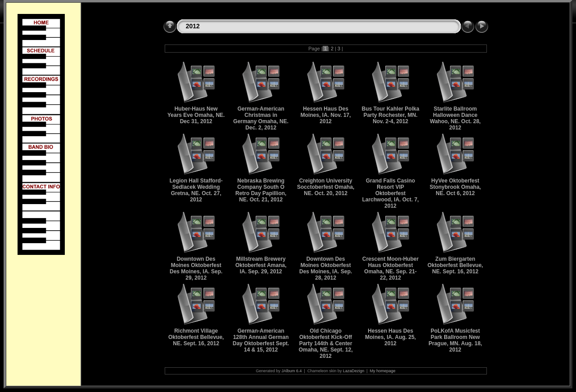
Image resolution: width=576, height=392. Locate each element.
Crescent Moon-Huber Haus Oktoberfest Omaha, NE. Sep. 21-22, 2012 (390, 268)
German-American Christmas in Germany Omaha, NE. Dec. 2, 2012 (261, 118)
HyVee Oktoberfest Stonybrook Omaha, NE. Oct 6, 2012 (455, 187)
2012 (193, 26)
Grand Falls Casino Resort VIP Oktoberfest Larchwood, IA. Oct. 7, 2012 (391, 193)
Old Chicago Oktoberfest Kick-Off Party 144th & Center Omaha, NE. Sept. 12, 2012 (326, 343)
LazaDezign (354, 371)
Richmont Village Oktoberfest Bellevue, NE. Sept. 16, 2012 (196, 337)
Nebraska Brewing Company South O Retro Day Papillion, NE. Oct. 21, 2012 (261, 190)
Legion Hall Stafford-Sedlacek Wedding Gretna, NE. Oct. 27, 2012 (196, 190)
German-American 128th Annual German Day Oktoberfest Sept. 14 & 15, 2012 (261, 340)
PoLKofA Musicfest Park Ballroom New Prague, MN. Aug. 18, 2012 (455, 340)
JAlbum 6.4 (292, 371)
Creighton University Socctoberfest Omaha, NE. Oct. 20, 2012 (326, 187)
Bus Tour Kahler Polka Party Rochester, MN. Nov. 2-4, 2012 (391, 115)
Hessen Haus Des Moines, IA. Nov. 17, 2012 (326, 115)
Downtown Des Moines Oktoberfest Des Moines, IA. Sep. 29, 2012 (196, 268)
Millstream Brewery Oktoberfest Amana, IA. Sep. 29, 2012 (261, 265)
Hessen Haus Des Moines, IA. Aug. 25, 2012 (390, 337)
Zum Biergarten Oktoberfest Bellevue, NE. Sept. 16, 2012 (455, 265)
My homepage (383, 371)
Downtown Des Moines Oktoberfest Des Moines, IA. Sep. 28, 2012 (326, 268)
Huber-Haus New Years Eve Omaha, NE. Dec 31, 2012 (196, 115)
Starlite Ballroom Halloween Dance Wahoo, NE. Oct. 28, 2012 (455, 118)
